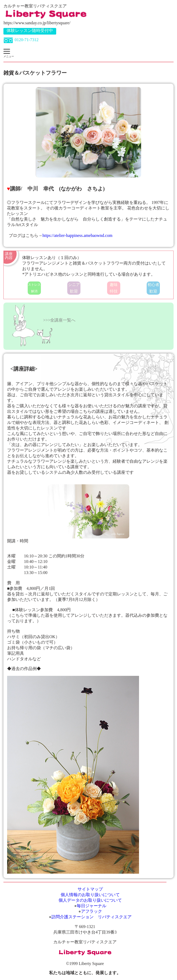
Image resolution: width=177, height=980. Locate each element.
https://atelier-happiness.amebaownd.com (77, 235)
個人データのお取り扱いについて (90, 900)
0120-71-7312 (21, 40)
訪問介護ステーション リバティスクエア (90, 917)
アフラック (90, 911)
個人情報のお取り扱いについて (90, 895)
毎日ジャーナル (90, 906)
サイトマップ (90, 889)
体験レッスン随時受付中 (30, 30)
